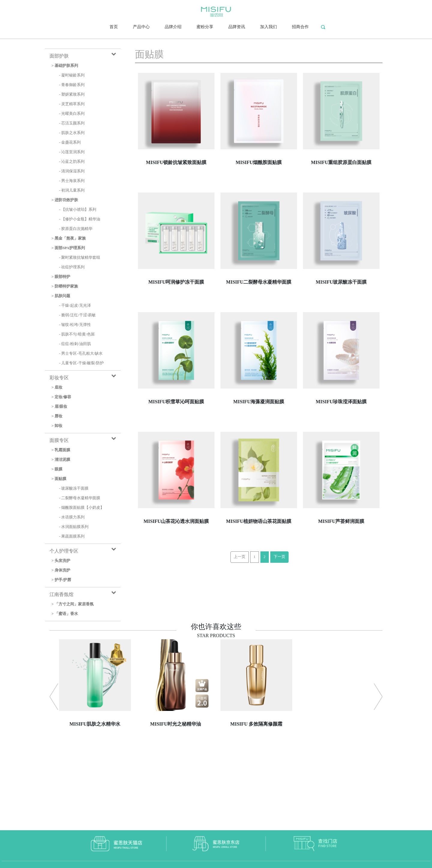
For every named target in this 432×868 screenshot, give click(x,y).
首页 (114, 27)
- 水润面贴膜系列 (74, 527)
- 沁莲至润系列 (72, 152)
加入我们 (268, 27)
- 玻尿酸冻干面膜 (74, 488)
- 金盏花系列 (70, 142)
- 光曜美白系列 (72, 114)
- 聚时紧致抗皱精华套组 (80, 258)
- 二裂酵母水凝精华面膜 (80, 498)
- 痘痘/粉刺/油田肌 (75, 344)
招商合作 (300, 27)
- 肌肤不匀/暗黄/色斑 (77, 334)
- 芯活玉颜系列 (72, 123)
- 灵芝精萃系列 (72, 104)
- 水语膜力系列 (72, 517)
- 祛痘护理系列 (72, 267)
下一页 (279, 557)
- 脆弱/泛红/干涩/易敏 (77, 315)
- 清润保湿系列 (72, 171)
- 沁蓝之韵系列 (72, 162)
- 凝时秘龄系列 (72, 75)
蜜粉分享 (205, 27)
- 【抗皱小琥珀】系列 (78, 210)
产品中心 (141, 27)
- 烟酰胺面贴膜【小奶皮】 (82, 508)
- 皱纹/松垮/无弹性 (75, 325)
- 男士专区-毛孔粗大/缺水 (81, 353)
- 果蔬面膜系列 (72, 536)
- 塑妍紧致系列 (72, 94)
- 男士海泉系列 (72, 181)
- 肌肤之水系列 (72, 133)
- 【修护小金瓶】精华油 (80, 219)
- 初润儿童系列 (72, 190)
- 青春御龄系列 (72, 85)
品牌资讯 (237, 27)
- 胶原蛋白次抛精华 (76, 229)
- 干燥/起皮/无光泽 (75, 306)
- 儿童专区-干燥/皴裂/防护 (81, 363)
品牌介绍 (173, 27)
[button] (54, 697)
